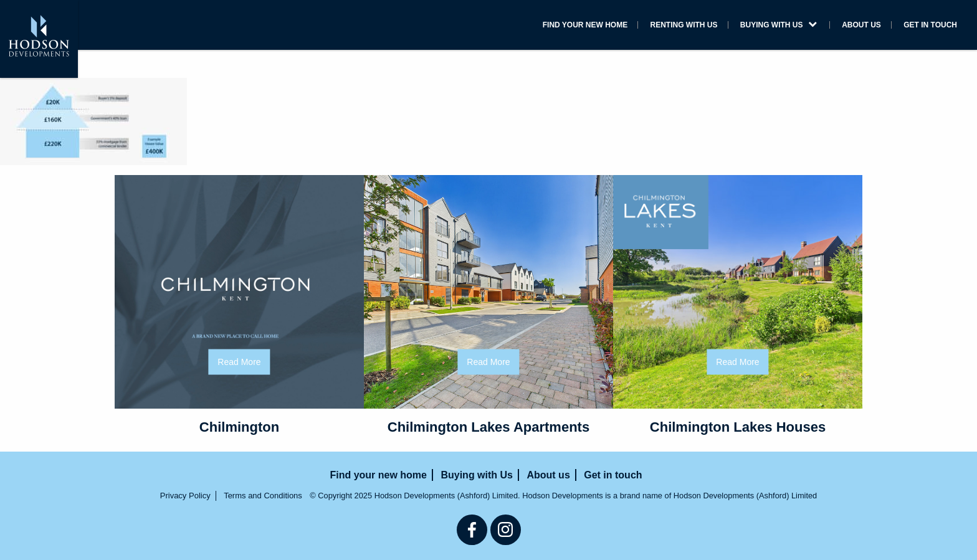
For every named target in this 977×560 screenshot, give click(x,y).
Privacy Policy (185, 496)
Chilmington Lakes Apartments (488, 427)
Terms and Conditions (263, 496)
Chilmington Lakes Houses (738, 427)
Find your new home (585, 25)
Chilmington (239, 427)
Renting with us (684, 25)
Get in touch (930, 25)
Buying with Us (779, 25)
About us (861, 25)
